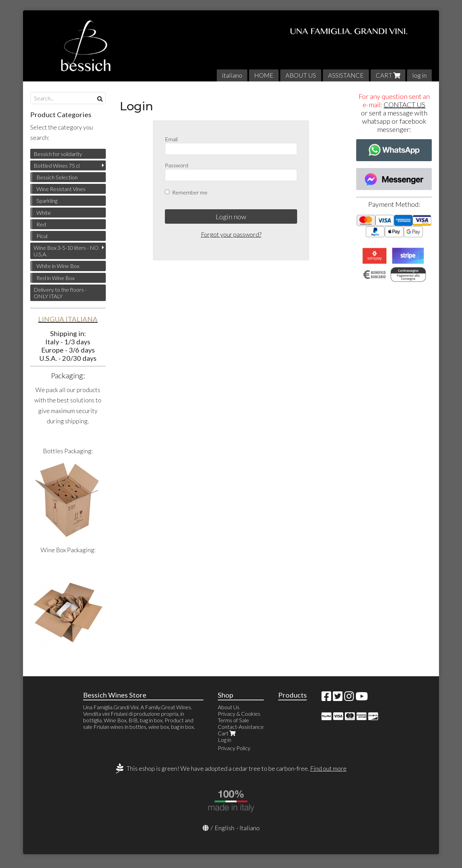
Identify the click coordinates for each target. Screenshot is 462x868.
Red (41, 224)
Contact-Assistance (241, 727)
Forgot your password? (231, 234)
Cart (227, 733)
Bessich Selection (57, 177)
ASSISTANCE (346, 75)
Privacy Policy (234, 748)
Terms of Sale (233, 720)
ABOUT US (301, 75)
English (224, 828)
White (44, 213)
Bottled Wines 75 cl (57, 165)
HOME (264, 75)
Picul (42, 236)
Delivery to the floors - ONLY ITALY (60, 293)
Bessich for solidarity (58, 154)
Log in (224, 740)
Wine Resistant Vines (61, 189)
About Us (229, 707)
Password (177, 165)
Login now (231, 216)
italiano (232, 75)
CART (388, 75)
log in (419, 75)
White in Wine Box (58, 266)
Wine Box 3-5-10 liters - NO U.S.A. (66, 251)
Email (171, 139)
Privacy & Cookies (239, 714)
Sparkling (47, 201)
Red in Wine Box (55, 278)
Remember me (190, 192)
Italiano (250, 828)
